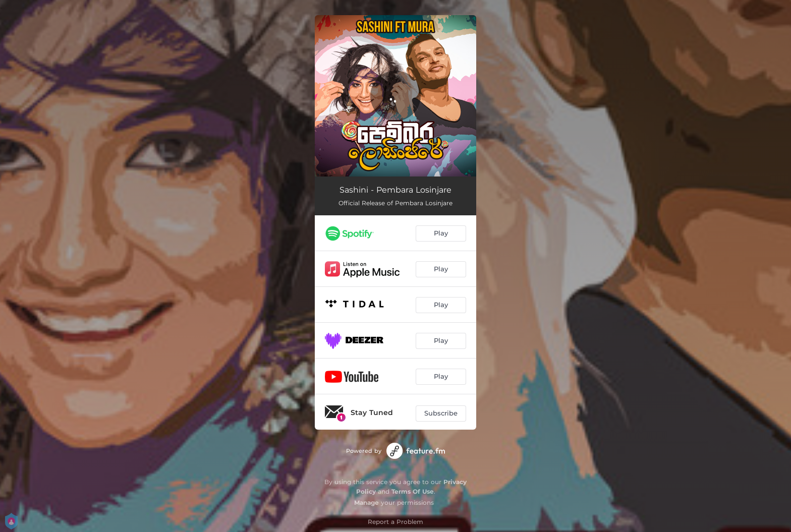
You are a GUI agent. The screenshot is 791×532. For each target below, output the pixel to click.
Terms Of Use (413, 491)
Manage (366, 503)
